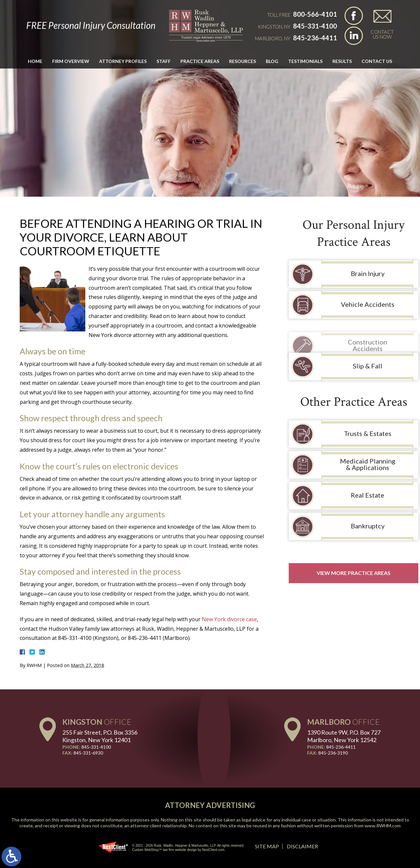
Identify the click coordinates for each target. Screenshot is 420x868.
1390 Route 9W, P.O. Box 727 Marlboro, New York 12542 (344, 736)
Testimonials (305, 61)
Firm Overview (71, 61)
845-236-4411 (315, 38)
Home (35, 61)
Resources (242, 61)
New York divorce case (229, 619)
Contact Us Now (382, 34)
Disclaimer (302, 846)
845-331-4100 (315, 26)
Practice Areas (200, 61)
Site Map (267, 846)
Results (342, 61)
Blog (272, 61)
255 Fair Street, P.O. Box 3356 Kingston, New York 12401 (100, 736)
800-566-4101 (315, 14)
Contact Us (377, 61)
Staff (164, 61)
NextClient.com (213, 850)
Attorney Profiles (123, 61)
